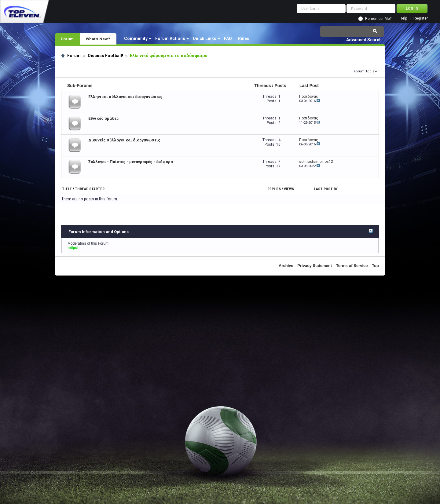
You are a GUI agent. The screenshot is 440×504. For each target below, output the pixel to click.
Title (67, 189)
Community (136, 38)
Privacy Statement (315, 266)
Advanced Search (364, 40)
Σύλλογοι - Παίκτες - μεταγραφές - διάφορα (131, 162)
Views (289, 189)
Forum (67, 39)
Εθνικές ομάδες (104, 118)
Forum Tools (364, 71)
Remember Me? (378, 19)
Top (375, 266)
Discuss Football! (105, 56)
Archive (286, 266)
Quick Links (205, 38)
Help (403, 18)
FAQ (228, 38)
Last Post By (326, 189)
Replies (274, 189)
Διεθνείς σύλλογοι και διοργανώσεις (124, 140)
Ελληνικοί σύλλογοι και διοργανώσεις (125, 97)
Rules (244, 38)
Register (421, 18)
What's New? (98, 39)
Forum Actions (170, 38)
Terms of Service (352, 266)
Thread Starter (90, 189)
